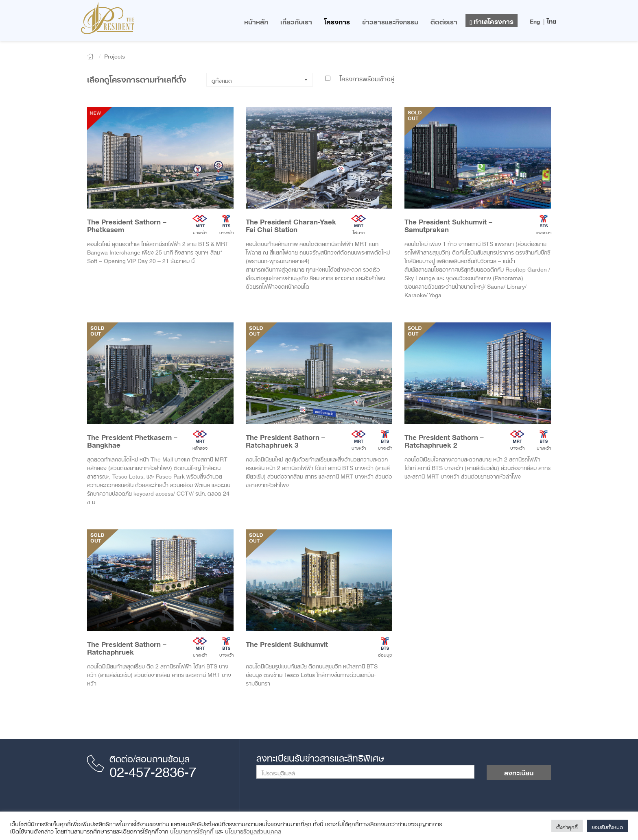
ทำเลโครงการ (492, 20)
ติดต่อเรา (444, 20)
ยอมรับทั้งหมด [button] (607, 826)
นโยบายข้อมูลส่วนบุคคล (253, 830)
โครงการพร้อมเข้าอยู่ (360, 77)
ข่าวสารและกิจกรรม (390, 20)
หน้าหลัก (256, 20)
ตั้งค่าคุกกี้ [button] (567, 826)
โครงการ (337, 20)
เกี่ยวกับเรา (296, 20)
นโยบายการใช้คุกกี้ (193, 830)
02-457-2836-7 (153, 769)
